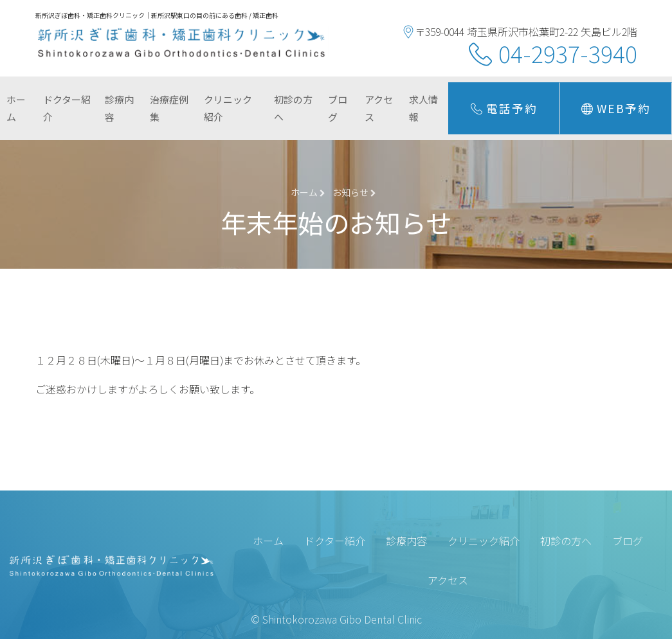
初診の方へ (293, 108)
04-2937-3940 (568, 53)
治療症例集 (169, 108)
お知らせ (354, 192)
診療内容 (119, 108)
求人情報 (423, 108)
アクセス (379, 108)
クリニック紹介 (228, 108)
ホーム (16, 108)
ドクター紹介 (67, 108)
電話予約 (504, 109)
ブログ (338, 108)
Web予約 (616, 109)
